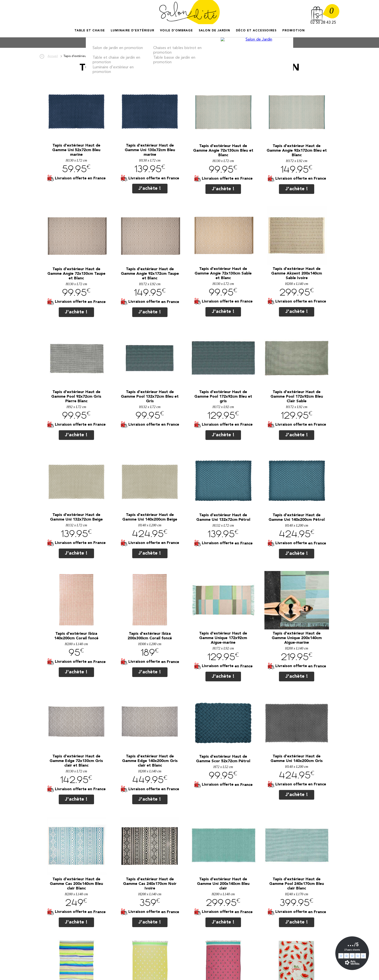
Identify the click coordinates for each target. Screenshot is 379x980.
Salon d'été (189, 12)
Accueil (75, 35)
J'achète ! (150, 189)
